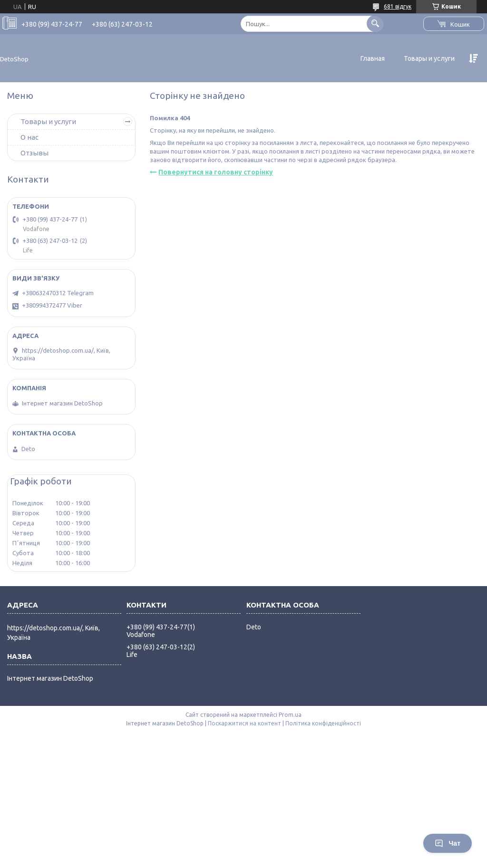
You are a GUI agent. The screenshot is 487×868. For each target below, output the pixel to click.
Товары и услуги (429, 58)
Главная (373, 58)
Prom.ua (290, 715)
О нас (29, 137)
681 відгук (398, 6)
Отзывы (34, 153)
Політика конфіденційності (323, 723)
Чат (448, 843)
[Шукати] (375, 24)
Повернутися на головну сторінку (216, 172)
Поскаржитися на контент (244, 723)
